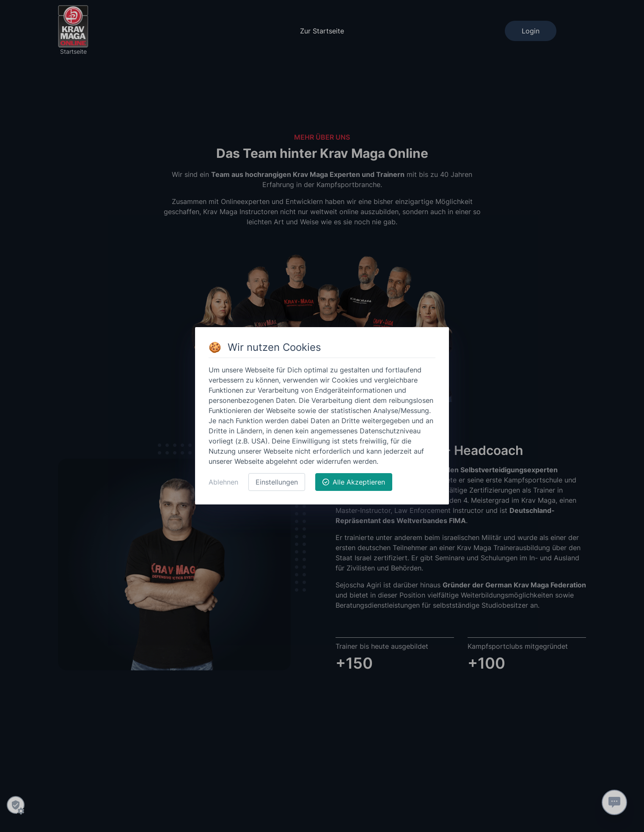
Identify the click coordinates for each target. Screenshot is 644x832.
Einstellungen (277, 482)
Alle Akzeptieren (354, 482)
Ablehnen (223, 482)
